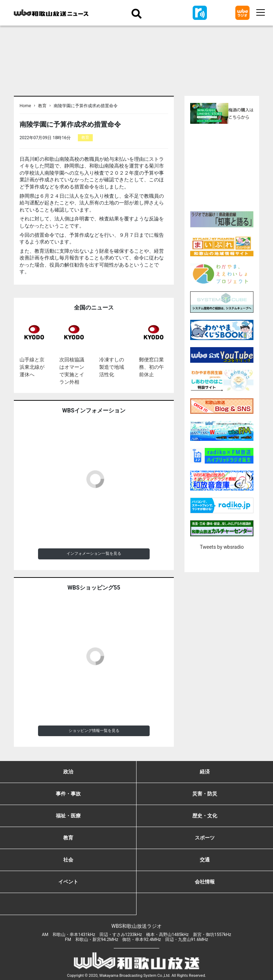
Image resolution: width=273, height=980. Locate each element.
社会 (68, 860)
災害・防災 (205, 794)
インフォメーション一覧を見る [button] (94, 554)
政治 (68, 772)
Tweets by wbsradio (222, 547)
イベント (68, 882)
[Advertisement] (232, 166)
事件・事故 (68, 794)
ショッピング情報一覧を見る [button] (94, 731)
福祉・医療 (68, 816)
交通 (205, 860)
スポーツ (205, 838)
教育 (42, 106)
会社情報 (205, 882)
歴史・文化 (205, 816)
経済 (205, 772)
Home (25, 106)
